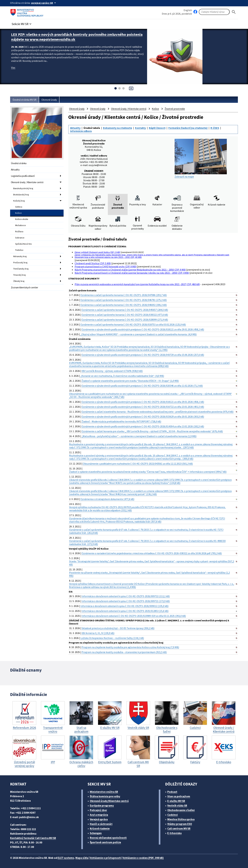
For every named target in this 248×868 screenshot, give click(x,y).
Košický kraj (19, 201)
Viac (13, 67)
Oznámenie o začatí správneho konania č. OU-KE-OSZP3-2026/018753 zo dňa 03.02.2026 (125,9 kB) (133, 324)
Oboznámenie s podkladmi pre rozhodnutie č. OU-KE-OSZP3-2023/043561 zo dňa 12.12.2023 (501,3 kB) (138, 464)
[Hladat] (234, 12)
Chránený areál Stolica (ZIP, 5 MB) (93, 263)
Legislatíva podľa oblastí (23, 176)
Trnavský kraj (19, 275)
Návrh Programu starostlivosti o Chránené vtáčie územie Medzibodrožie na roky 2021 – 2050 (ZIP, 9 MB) (130, 270)
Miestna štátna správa (181, 819)
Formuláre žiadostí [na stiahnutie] (188, 128)
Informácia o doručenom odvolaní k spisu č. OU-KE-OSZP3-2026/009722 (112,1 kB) (126, 596)
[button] (22, 23)
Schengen (96, 833)
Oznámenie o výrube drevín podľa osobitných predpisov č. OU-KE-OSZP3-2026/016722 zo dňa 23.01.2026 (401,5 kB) (143, 407)
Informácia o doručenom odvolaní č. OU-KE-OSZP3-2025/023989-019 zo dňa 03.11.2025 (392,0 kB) (134, 616)
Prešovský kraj (20, 263)
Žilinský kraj (19, 281)
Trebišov (19, 250)
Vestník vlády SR (177, 806)
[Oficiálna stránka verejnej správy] (44, 3)
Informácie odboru (81, 131)
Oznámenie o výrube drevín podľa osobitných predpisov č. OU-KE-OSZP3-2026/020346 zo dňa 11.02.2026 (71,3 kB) (142, 386)
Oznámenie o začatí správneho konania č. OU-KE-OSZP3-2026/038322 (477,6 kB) (125, 315)
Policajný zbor (98, 810)
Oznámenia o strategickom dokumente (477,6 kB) (107, 499)
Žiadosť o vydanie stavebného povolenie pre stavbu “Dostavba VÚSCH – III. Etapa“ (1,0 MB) (130, 381)
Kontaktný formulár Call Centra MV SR (33, 838)
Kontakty (140, 128)
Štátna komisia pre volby (105, 796)
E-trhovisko (175, 833)
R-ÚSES (215, 128)
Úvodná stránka (19, 163)
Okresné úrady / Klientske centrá (27, 182)
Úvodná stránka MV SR (24, 100)
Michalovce (20, 225)
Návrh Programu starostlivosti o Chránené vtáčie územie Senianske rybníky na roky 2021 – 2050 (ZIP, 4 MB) (132, 273)
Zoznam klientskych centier (25, 287)
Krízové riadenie (100, 829)
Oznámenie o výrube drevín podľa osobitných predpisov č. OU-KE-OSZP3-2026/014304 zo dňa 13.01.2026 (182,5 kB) (143, 426)
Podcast (172, 792)
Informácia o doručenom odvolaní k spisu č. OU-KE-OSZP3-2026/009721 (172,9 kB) (126, 601)
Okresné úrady (49, 100)
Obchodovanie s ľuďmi (181, 810)
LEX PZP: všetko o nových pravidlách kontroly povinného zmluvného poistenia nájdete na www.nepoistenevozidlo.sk (77, 37)
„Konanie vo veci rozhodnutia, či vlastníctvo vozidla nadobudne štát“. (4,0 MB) (122, 376)
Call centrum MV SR (179, 829)
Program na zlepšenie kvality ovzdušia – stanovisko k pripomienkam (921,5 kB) (124, 652)
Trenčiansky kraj (21, 269)
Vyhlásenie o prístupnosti (105, 858)
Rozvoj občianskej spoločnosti (108, 838)
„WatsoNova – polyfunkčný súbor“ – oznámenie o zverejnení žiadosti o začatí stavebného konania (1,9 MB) (139, 436)
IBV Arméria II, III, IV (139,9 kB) (98, 633)
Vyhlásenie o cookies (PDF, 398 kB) (143, 858)
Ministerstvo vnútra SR (104, 792)
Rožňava (19, 231)
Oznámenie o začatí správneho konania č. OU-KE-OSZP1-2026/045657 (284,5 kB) (125, 310)
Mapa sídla (82, 858)
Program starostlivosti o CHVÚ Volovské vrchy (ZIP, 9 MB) (106, 266)
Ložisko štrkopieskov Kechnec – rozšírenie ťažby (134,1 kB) (112, 638)
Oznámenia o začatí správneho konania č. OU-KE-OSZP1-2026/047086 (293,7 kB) (124, 295)
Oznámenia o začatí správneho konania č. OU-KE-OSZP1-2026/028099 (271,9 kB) (125, 320)
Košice (18, 213)
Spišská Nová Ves (23, 244)
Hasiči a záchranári (101, 824)
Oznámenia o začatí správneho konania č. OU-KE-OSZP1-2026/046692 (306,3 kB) (124, 305)
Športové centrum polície (105, 842)
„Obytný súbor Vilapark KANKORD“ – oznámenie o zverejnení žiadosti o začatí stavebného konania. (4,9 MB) (138, 334)
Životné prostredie (175, 109)
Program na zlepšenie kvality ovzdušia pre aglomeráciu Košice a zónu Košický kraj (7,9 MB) (130, 647)
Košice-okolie (22, 219)
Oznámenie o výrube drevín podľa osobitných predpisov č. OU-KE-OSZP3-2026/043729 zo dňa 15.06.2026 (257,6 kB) (143, 355)
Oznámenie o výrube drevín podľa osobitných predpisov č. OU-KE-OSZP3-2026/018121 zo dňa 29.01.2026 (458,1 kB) (143, 329)
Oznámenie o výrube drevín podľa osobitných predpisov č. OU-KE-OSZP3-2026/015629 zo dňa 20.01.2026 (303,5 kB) (143, 416)
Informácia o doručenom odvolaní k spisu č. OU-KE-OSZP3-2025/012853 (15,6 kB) (125, 611)
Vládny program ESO (180, 824)
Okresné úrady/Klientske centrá (109, 801)
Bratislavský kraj (21, 195)
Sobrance (20, 238)
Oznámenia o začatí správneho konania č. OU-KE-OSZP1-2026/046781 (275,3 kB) (124, 300)
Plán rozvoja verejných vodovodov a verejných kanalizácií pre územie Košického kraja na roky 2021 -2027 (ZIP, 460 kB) (137, 284)
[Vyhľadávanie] (214, 12)
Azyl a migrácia (99, 815)
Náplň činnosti (157, 128)
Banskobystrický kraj (23, 188)
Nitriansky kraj (20, 256)
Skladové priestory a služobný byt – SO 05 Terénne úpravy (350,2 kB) (118, 628)
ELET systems (66, 858)
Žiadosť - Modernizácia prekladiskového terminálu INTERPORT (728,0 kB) (121, 421)
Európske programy (102, 806)
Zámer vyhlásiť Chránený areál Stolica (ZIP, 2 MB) (98, 252)
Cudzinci (173, 815)
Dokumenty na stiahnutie (118, 128)
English (188, 10)
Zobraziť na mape (201, 158)
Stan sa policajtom (179, 796)
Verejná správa (99, 819)
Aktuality (15, 170)
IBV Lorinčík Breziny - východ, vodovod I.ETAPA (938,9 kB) (112, 371)
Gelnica (19, 207)
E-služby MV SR (176, 801)
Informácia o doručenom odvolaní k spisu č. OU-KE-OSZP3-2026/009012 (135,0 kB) (124, 606)
